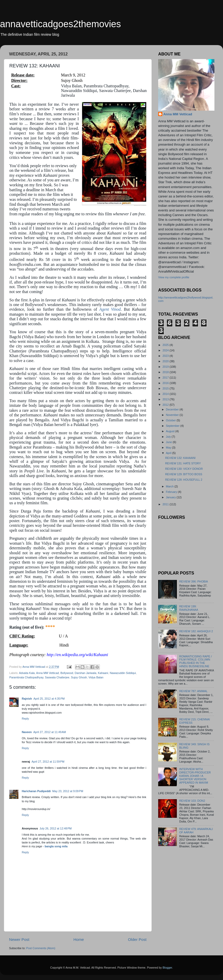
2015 (166, 388)
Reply (25, 719)
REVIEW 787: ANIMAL (193, 691)
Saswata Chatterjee (57, 677)
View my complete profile (174, 277)
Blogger (167, 968)
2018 (166, 372)
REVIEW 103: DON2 (192, 801)
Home (79, 939)
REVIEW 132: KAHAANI (180, 458)
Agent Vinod (110, 309)
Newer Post (19, 939)
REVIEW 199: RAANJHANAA (189, 608)
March (170, 486)
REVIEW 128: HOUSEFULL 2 (184, 480)
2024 (166, 350)
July (169, 437)
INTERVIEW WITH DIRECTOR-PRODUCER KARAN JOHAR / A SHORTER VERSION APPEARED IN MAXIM (195, 776)
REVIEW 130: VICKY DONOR (184, 469)
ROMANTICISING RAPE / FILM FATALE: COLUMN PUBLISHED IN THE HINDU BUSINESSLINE (195, 661)
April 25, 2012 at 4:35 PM (49, 699)
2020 (166, 361)
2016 (166, 383)
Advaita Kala (27, 673)
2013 (166, 399)
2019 (166, 367)
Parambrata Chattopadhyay (26, 677)
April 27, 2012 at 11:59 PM (48, 762)
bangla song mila (56, 846)
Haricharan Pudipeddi (36, 791)
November (173, 415)
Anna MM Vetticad (47, 673)
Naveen (27, 732)
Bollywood (67, 673)
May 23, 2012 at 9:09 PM (68, 791)
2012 (166, 405)
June (169, 442)
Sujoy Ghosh (79, 677)
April (169, 453)
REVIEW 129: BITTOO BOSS (184, 474)
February (172, 492)
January (171, 497)
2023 (166, 356)
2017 (166, 378)
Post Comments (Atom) (41, 948)
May (169, 448)
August (171, 431)
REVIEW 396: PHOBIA (193, 581)
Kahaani (103, 673)
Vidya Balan (96, 677)
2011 (166, 504)
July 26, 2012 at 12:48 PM (55, 828)
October (171, 420)
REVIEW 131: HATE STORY (183, 463)
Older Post (137, 939)
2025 (166, 345)
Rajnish (27, 699)
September (173, 426)
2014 (166, 394)
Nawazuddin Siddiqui (123, 673)
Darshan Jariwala (85, 673)
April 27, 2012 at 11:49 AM (50, 732)
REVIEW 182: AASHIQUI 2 (196, 631)
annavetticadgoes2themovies (60, 24)
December (173, 409)
